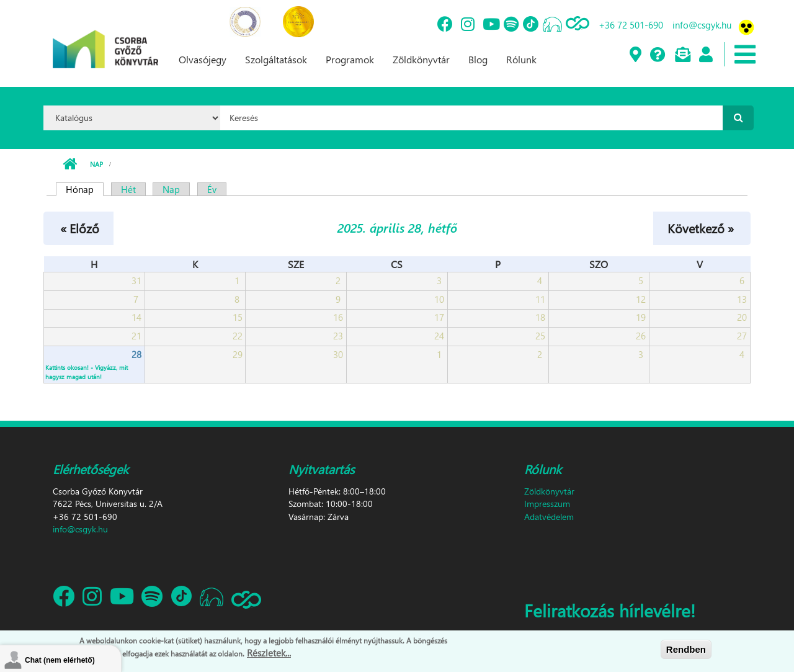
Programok (350, 59)
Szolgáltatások (276, 59)
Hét (128, 189)
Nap (96, 164)
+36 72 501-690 (631, 25)
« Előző (80, 228)
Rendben (686, 649)
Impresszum (547, 504)
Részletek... (269, 653)
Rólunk (521, 59)
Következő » (701, 228)
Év (212, 189)
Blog (478, 59)
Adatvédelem (549, 517)
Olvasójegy (203, 59)
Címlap (70, 164)
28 (136, 354)
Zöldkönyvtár (421, 59)
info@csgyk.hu (702, 25)
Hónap (85, 189)
